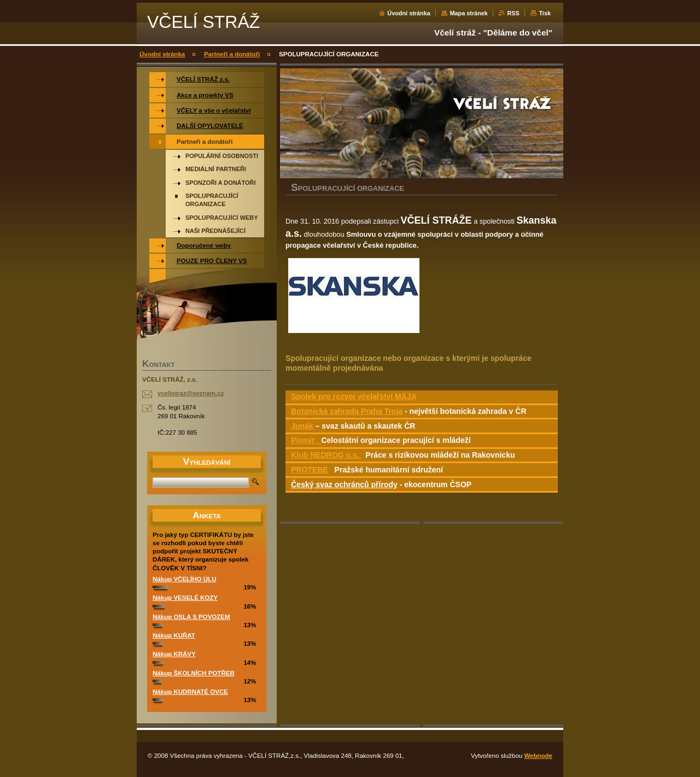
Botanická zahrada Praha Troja (347, 411)
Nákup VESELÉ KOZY (185, 598)
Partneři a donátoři (232, 54)
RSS (513, 13)
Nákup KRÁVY (174, 654)
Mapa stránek (469, 13)
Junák (303, 426)
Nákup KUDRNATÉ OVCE (190, 692)
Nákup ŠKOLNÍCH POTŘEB (194, 673)
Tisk (545, 13)
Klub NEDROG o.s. (326, 455)
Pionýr (306, 440)
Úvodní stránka (409, 13)
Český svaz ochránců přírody (344, 484)
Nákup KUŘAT (174, 635)
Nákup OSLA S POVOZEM (191, 617)
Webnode (538, 756)
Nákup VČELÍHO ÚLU (184, 579)
